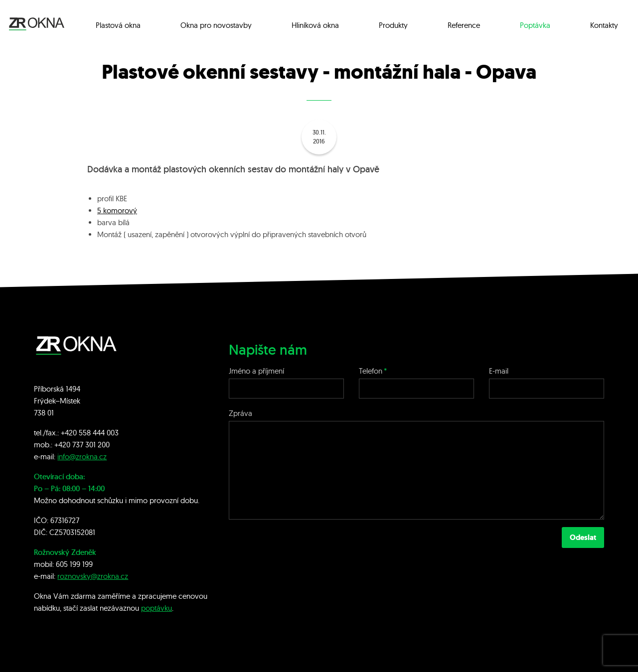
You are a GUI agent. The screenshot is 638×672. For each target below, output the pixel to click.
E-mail (499, 371)
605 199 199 (74, 564)
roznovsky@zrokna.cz (93, 576)
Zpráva (240, 413)
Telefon (371, 371)
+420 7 (65, 445)
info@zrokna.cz (82, 457)
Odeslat (583, 538)
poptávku (157, 608)
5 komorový (117, 210)
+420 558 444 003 (90, 433)
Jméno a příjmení (256, 371)
